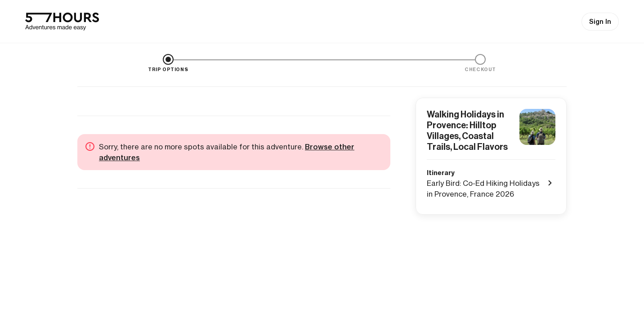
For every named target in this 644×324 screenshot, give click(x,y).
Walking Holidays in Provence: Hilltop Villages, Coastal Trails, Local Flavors (467, 130)
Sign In (600, 22)
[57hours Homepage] (62, 22)
